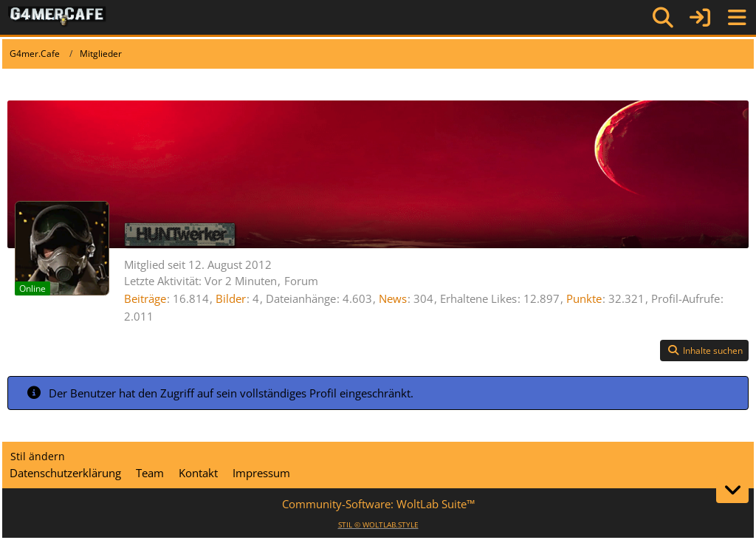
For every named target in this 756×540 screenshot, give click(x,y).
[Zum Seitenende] (732, 490)
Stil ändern (38, 456)
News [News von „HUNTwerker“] (393, 298)
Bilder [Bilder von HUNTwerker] (231, 298)
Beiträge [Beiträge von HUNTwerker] (145, 298)
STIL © (378, 524)
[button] (704, 351)
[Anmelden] (700, 17)
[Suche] (663, 18)
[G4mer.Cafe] (57, 17)
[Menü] (737, 18)
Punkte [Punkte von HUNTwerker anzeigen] (584, 298)
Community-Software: (378, 504)
